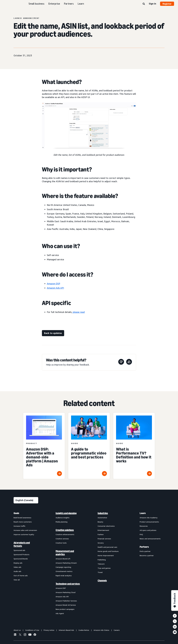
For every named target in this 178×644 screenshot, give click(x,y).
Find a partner (145, 551)
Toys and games (104, 568)
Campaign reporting (63, 567)
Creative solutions (65, 530)
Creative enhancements (65, 534)
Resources (144, 526)
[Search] (144, 4)
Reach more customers (23, 522)
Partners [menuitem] (144, 547)
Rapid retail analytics (64, 575)
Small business (36, 4)
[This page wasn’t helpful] (121, 362)
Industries (103, 513)
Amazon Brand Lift (63, 559)
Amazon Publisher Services (66, 601)
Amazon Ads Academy (149, 518)
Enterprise (54, 4)
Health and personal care (107, 547)
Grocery (101, 543)
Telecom (101, 564)
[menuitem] (26, 563)
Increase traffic (19, 526)
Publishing (102, 560)
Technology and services (68, 584)
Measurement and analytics (65, 553)
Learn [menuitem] (143, 513)
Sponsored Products (22, 554)
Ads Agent (60, 613)
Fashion (101, 534)
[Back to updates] (53, 333)
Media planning (61, 522)
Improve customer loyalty (24, 534)
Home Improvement (106, 555)
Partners (69, 4)
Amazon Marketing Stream (66, 563)
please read (79, 312)
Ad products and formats (22, 544)
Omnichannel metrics (64, 571)
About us (17, 630)
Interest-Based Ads (66, 630)
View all (17, 580)
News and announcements (150, 539)
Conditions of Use (32, 630)
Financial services (104, 539)
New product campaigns (65, 609)
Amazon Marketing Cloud (66, 592)
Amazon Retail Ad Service (66, 605)
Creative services (62, 539)
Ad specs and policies (148, 530)
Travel (100, 572)
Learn (81, 4)
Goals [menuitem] (16, 513)
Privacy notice (49, 630)
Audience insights (63, 518)
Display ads (18, 563)
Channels (102, 581)
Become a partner (147, 555)
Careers (117, 630)
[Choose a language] (26, 500)
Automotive (102, 518)
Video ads (17, 567)
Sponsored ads (19, 550)
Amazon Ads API (55, 288)
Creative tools (61, 543)
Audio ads (17, 571)
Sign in (152, 4)
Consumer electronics (106, 526)
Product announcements (149, 522)
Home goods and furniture (108, 551)
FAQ (141, 534)
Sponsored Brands (21, 559)
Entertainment (103, 530)
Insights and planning (66, 513)
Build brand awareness (22, 518)
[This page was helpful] (129, 362)
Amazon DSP (54, 284)
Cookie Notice (84, 630)
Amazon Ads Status (101, 630)
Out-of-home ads (21, 575)
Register (167, 4)
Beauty (100, 522)
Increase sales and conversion (25, 530)
